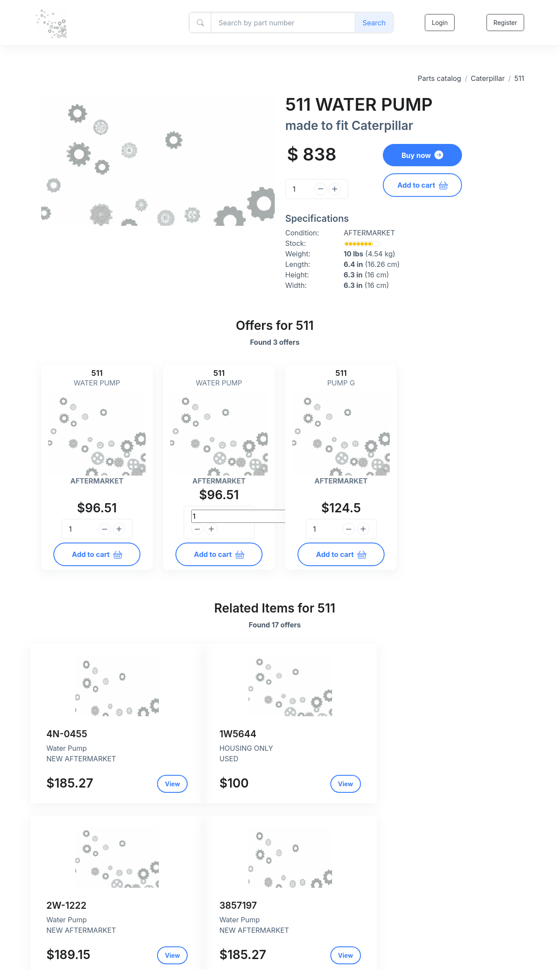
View (124, 784)
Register (505, 23)
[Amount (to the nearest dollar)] (283, 23)
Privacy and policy (229, 938)
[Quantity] (298, 189)
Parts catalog (439, 78)
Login (439, 23)
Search (373, 23)
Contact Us (218, 965)
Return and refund (228, 956)
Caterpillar (488, 78)
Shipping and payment (234, 947)
